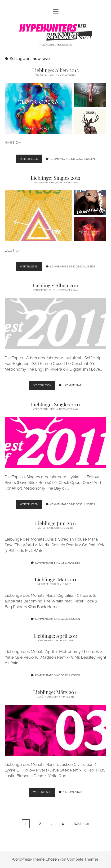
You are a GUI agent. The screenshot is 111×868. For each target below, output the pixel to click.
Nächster (81, 824)
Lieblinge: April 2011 (55, 636)
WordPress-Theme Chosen (35, 859)
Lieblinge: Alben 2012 (55, 70)
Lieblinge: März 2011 (55, 692)
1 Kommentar (72, 385)
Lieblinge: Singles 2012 (56, 178)
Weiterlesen (31, 160)
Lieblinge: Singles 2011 (56, 404)
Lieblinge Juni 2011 (55, 523)
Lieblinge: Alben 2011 (55, 285)
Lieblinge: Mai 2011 (56, 579)
